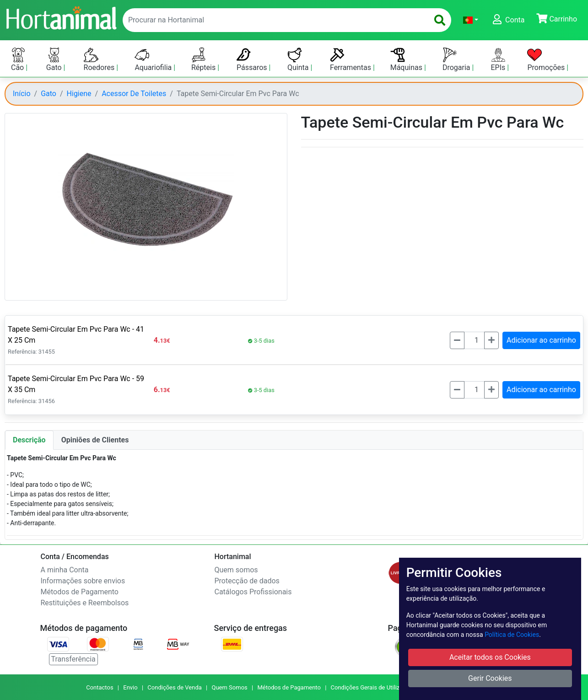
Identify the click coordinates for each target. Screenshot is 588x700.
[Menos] (457, 340)
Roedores (100, 60)
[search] (440, 20)
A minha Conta (65, 570)
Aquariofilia (154, 60)
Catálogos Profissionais (253, 592)
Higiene (79, 94)
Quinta (299, 60)
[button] (471, 20)
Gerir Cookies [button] (490, 678)
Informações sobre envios (83, 581)
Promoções (547, 60)
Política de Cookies (512, 635)
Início (22, 94)
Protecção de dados (247, 581)
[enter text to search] (274, 20)
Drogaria (457, 60)
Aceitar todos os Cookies (490, 657)
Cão (18, 60)
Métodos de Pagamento (80, 592)
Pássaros (253, 60)
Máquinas (407, 60)
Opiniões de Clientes (95, 440)
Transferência (73, 659)
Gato (55, 60)
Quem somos (236, 570)
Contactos (100, 687)
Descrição (29, 440)
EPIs (499, 60)
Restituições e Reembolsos (85, 603)
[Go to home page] (61, 17)
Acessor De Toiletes (134, 94)
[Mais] (491, 340)
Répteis (204, 60)
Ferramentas (351, 60)
